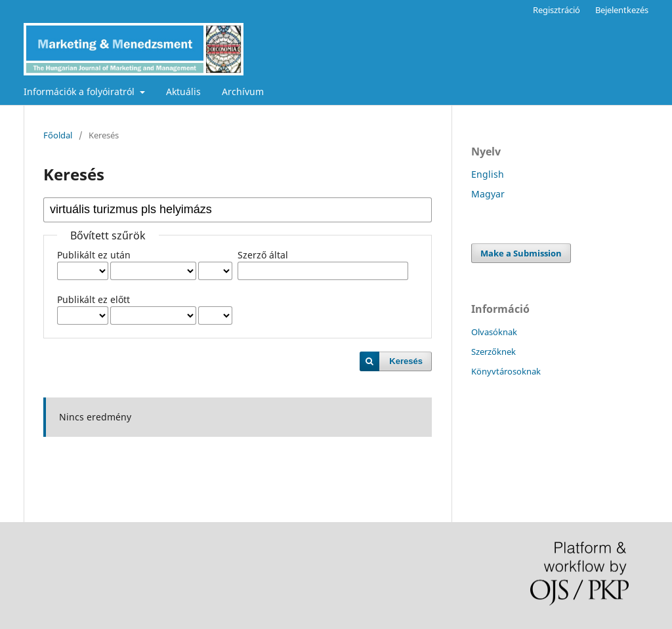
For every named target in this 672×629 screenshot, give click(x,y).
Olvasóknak (494, 332)
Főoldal (58, 135)
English (488, 174)
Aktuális (183, 91)
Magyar (488, 194)
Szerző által (263, 255)
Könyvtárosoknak (506, 371)
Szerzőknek (493, 352)
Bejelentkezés (622, 10)
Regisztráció (556, 10)
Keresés (406, 361)
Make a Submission (521, 253)
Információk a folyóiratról (80, 91)
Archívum (243, 91)
